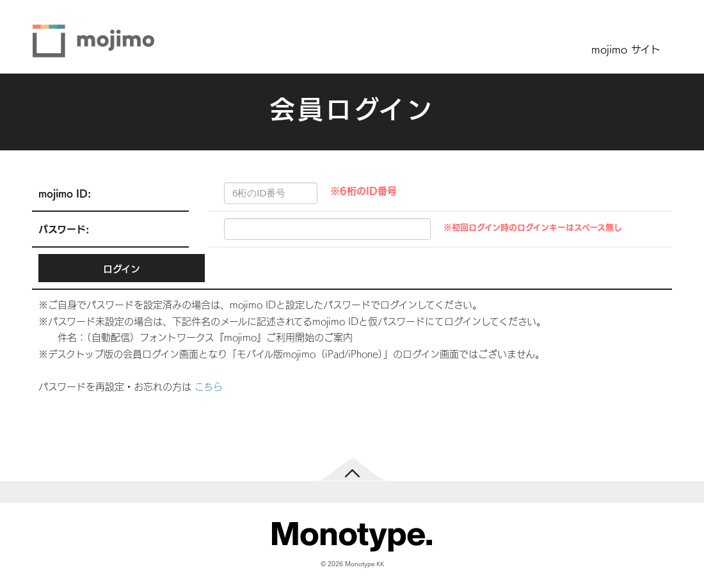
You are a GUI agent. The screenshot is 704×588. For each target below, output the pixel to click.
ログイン (122, 268)
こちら (209, 386)
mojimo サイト (626, 49)
